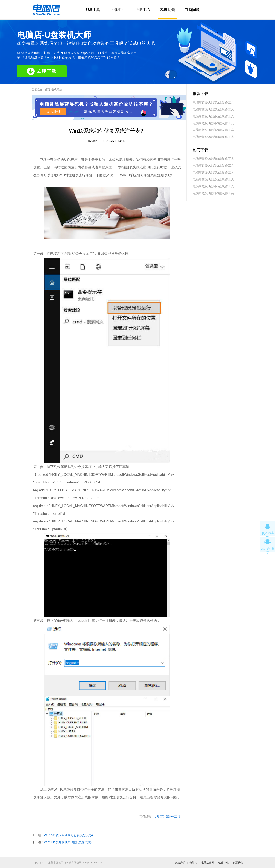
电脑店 (193, 863)
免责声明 (180, 863)
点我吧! (53, 112)
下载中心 (118, 10)
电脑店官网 (208, 863)
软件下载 (223, 863)
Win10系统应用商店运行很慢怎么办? (69, 835)
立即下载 (42, 71)
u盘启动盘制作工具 (167, 817)
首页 (47, 89)
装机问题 (167, 10)
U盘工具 (93, 10)
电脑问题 (192, 10)
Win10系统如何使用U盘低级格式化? (68, 842)
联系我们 (238, 863)
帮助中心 (143, 10)
